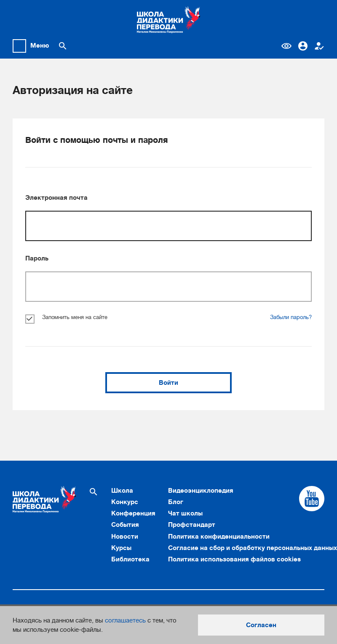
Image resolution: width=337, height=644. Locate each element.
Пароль (37, 258)
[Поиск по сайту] (63, 46)
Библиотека (130, 559)
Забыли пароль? (291, 317)
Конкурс (125, 502)
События (125, 525)
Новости (125, 537)
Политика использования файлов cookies (234, 559)
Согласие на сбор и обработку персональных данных (253, 548)
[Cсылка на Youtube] (312, 499)
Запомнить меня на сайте (66, 318)
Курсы (121, 548)
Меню (40, 46)
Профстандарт (192, 525)
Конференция (133, 513)
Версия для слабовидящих (286, 46)
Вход (303, 46)
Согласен (261, 625)
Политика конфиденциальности (219, 537)
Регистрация (319, 46)
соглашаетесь (125, 620)
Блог (176, 502)
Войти (168, 383)
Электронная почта (56, 198)
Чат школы (185, 513)
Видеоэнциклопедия (201, 491)
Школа (122, 491)
